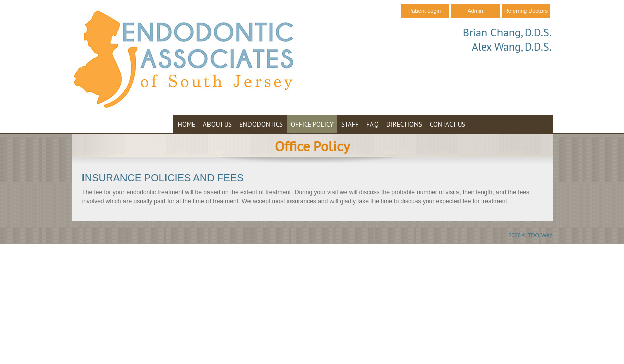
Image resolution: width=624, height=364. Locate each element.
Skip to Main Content (28, 4)
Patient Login (425, 11)
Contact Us (447, 124)
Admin (475, 11)
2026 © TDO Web (530, 235)
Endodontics (261, 124)
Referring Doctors (526, 11)
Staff (350, 124)
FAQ (372, 124)
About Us (217, 124)
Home (186, 124)
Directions (404, 124)
